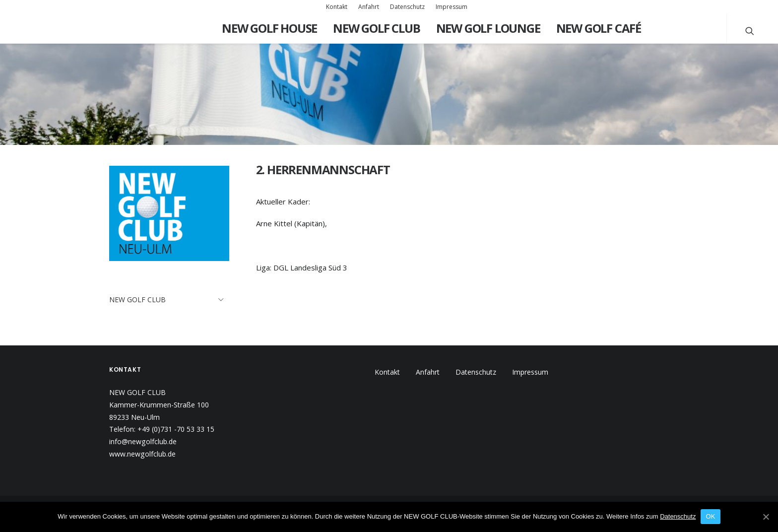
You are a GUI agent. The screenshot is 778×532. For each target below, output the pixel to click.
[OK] (766, 517)
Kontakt (337, 7)
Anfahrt (369, 7)
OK (710, 516)
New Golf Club (376, 28)
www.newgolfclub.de (142, 454)
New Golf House (269, 28)
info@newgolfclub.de (143, 441)
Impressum (452, 7)
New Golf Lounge (488, 28)
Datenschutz (407, 7)
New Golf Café (599, 28)
